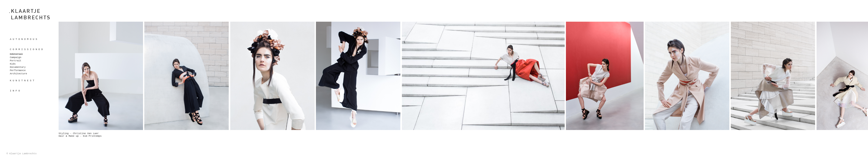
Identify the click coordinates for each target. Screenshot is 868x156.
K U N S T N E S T (22, 81)
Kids (13, 64)
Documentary (18, 67)
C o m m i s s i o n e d (26, 49)
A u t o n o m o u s (23, 39)
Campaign (16, 57)
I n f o (15, 91)
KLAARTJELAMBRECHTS (31, 14)
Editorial (16, 54)
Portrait (16, 61)
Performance (18, 70)
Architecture (18, 74)
